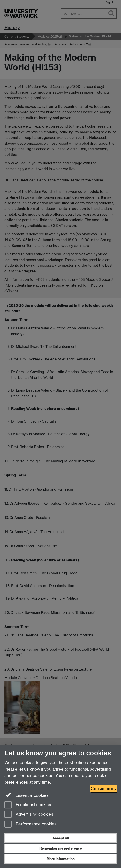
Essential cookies (27, 795)
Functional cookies (28, 805)
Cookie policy (104, 789)
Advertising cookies (29, 815)
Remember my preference (61, 848)
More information (61, 859)
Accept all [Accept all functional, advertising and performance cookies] (61, 838)
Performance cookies (31, 824)
